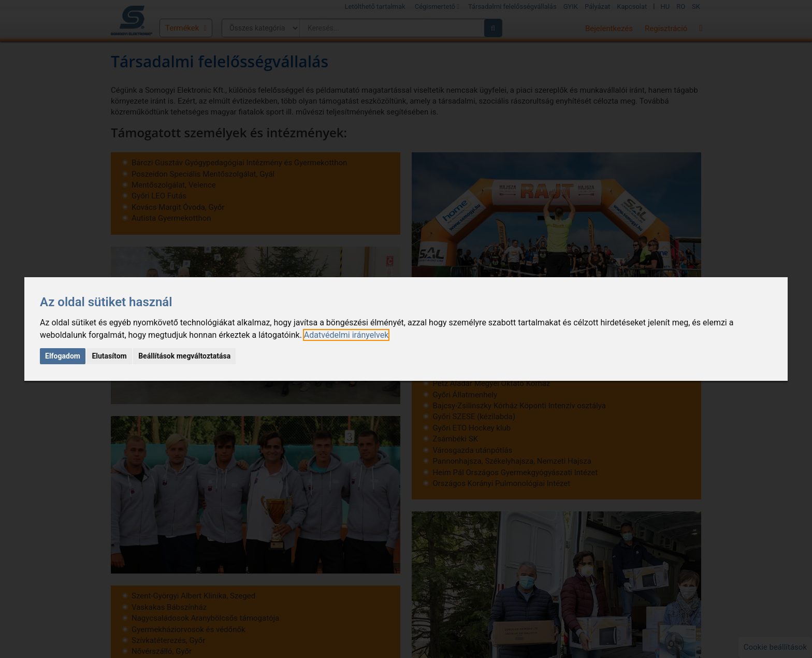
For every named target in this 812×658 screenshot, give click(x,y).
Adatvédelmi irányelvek (346, 335)
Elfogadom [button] (63, 356)
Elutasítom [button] (109, 356)
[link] (346, 335)
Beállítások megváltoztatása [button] (184, 356)
